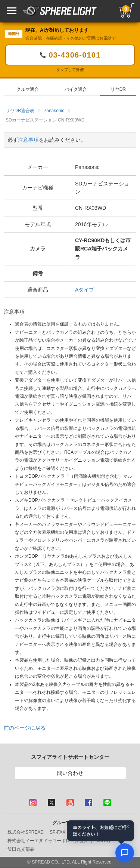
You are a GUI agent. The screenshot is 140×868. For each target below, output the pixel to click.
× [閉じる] (128, 827)
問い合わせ (70, 773)
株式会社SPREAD (26, 832)
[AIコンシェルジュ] (125, 853)
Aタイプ (85, 290)
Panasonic (54, 111)
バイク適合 (76, 89)
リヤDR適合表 (20, 111)
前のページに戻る (25, 728)
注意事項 (28, 140)
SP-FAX (57, 832)
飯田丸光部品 (21, 849)
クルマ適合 (28, 89)
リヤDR (118, 89)
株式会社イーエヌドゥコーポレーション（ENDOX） (60, 841)
